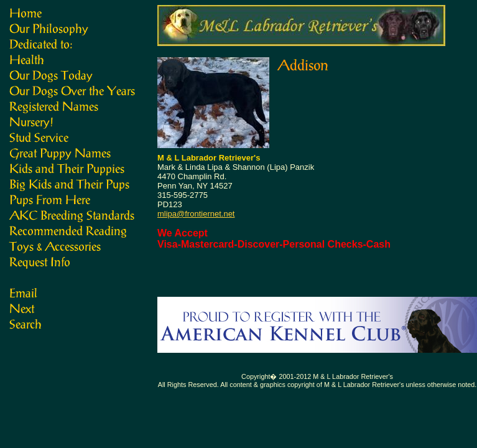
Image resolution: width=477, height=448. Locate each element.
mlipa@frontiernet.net (196, 214)
